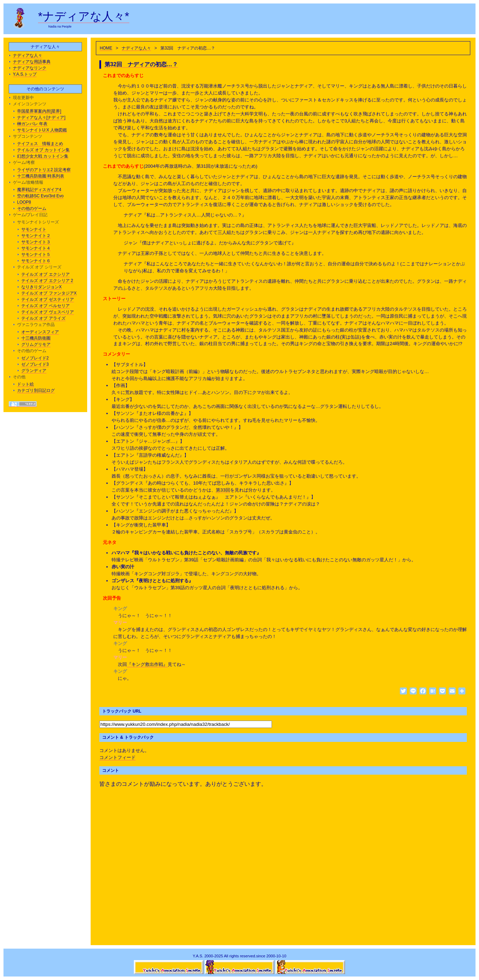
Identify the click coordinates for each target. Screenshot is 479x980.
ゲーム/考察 (24, 162)
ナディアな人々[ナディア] (41, 117)
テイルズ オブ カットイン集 (43, 150)
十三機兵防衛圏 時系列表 (41, 176)
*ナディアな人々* (84, 16)
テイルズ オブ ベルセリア (45, 306)
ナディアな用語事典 (32, 62)
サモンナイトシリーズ (38, 222)
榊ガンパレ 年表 (32, 124)
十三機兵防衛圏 (36, 338)
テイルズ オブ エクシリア (45, 274)
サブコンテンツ (28, 136)
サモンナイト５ (36, 255)
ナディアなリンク (30, 68)
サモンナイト (34, 229)
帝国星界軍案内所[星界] (39, 111)
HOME (106, 48)
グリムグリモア (36, 344)
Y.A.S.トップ (25, 74)
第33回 (223, 490)
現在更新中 (23, 98)
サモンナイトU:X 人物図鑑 (42, 130)
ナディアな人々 (136, 48)
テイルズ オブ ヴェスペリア (48, 312)
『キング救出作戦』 (147, 664)
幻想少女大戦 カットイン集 (43, 156)
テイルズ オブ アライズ (43, 318)
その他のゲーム (32, 208)
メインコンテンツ (30, 104)
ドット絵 (25, 384)
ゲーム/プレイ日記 (30, 215)
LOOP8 (24, 202)
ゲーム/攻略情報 (28, 182)
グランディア (34, 371)
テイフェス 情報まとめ (40, 144)
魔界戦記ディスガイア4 (39, 190)
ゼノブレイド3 (35, 364)
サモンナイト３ (36, 242)
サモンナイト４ (36, 248)
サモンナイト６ (36, 261)
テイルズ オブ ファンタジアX (49, 293)
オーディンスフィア (40, 332)
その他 (19, 377)
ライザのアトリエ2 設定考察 (44, 170)
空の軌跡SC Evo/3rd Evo (40, 196)
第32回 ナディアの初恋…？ (141, 64)
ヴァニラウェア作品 (36, 325)
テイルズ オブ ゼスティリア (48, 299)
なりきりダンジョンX (41, 287)
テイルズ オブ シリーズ (39, 267)
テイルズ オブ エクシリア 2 (47, 281)
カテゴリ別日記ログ (36, 390)
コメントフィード (117, 757)
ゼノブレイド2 (35, 358)
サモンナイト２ (36, 236)
